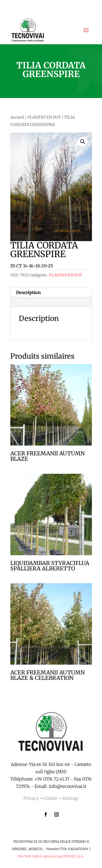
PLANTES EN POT (44, 117)
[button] (83, 142)
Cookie (50, 798)
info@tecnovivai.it (67, 786)
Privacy (31, 798)
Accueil (17, 117)
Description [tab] (28, 292)
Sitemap (70, 798)
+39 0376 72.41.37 (52, 779)
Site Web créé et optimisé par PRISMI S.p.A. (51, 856)
